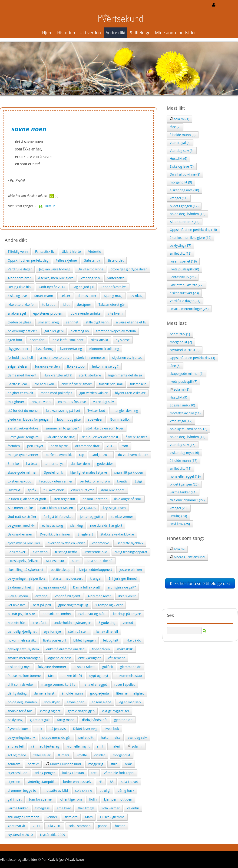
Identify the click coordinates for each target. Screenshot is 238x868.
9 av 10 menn (18, 596)
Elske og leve (17, 296)
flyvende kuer (18, 729)
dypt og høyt (99, 676)
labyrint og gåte (69, 419)
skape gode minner (22, 472)
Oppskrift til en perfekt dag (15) (193, 230)
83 (112, 782)
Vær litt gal (86, 808)
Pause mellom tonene (24, 676)
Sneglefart (85, 534)
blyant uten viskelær (130, 393)
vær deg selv (137, 737)
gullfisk (108, 667)
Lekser (65, 296)
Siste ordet (116, 260)
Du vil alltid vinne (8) (185, 174)
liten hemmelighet (130, 693)
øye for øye (52, 631)
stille (114, 764)
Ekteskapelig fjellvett (23, 561)
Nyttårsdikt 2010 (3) (185, 350)
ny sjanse (123, 340)
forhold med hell (20, 358)
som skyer (52, 702)
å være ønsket (136, 437)
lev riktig (136, 296)
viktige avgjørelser (116, 711)
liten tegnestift (64, 499)
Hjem (47, 33)
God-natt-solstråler (22, 517)
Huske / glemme (112, 817)
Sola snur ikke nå (99, 561)
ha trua (32, 464)
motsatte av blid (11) (185, 413)
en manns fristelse (72, 402)
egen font (15, 340)
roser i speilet (125, 684)
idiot (66, 304)
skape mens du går (57, 737)
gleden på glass (19, 322)
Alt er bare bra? (19, 278)
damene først (44, 693)
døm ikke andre (113, 490)
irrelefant (40, 623)
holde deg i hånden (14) (187, 437)
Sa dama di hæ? (20, 587)
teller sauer (42, 755)
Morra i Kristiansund (63, 764)
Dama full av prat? (87, 587)
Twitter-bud (96, 411)
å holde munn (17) (183, 461)
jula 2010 (54, 826)
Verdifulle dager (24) (185, 301)
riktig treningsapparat (131, 552)
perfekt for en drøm (95, 481)
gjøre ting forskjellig (73, 605)
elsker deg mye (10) (184, 190)
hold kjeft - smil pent (68, 340)
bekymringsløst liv (21, 737)
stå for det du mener (23, 411)
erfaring (41, 596)
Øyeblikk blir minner (55, 534)
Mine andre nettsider (175, 33)
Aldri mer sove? (99, 596)
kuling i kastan (73, 773)
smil (100, 746)
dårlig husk (126, 790)
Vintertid (95, 251)
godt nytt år (17, 826)
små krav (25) (180, 524)
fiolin (93, 799)
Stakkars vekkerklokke (117, 534)
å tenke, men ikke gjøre (56, 278)
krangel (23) (178, 508)
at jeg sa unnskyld (52, 587)
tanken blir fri (72, 676)
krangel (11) (178, 198)
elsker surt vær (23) (184, 293)
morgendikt (122, 755)
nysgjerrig (96, 764)
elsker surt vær (82, 490)
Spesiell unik (54, 472)
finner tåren (101, 649)
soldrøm (14, 764)
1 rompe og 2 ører (109, 605)
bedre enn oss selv (77, 782)
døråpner (84, 304)
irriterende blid (96, 552)
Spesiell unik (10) (182, 405)
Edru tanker (17, 552)
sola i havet (129, 782)
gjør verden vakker (94, 393)
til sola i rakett (84, 667)
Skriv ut (47, 206)
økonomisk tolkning (104, 349)
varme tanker (18, 808)
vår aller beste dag (61, 437)
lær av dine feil (107, 631)
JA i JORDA (88, 508)
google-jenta (100, 693)
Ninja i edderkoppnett (95, 570)
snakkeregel (17, 313)
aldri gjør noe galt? (122, 587)
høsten (120, 826)
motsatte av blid (56, 790)
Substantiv (92, 260)
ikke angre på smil (128, 499)
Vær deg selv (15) (182, 445)
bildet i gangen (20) (184, 484)
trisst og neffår (66, 552)
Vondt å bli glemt (68, 596)
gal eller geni (54, 331)
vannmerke (101, 543)
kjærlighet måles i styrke (89, 472)
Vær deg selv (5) (182, 151)
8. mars (63, 755)
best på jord (42, 605)
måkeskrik (125, 649)
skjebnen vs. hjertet (127, 358)
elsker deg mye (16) (184, 453)
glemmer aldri (131, 667)
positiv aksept (61, 570)
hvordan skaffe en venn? (66, 543)
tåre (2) (175, 127)
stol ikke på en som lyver (105, 428)
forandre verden (47, 366)
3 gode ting (107, 623)
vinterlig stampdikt (41, 782)
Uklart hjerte (71, 251)
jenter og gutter (92, 517)
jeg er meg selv (130, 702)
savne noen (76, 702)
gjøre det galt (40, 720)
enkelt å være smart (76, 384)
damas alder (87, 296)
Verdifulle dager (20, 269)
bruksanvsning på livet (63, 411)
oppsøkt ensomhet (57, 614)
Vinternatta (116, 278)
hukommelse (111, 737)
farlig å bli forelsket (58, 517)
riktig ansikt (100, 340)
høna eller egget (95, 684)
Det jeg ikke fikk (20, 287)
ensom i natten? (95, 499)
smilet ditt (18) (180, 253)
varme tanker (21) (183, 492)
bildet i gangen (85, 640)
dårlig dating (17, 693)
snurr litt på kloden (129, 472)
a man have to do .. (55, 358)
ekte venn (40, 552)
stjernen (14, 782)
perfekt (33, 764)
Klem (76, 561)
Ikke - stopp (76, 366)
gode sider (105, 464)
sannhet (72, 322)
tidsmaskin (138, 384)
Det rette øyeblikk (130, 543)
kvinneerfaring (71, 349)
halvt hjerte (59, 446)
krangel (96, 578)
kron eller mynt (78, 746)
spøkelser (95, 419)
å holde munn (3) (183, 135)
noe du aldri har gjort (106, 525)
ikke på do (134, 640)
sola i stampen (80, 826)
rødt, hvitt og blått (92, 614)
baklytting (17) (180, 245)
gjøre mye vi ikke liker (24, 543)
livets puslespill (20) (184, 269)
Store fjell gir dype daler (129, 269)
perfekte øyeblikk (59, 455)
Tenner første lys (114, 287)
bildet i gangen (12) (184, 206)
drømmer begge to (22, 790)
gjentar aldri (123, 720)
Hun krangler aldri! (58, 375)
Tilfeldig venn (18, 251)
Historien (66, 33)
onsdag (100, 755)
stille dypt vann (97, 322)
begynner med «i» (21, 525)
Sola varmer (111, 808)
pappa (103, 826)
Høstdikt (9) (178, 397)
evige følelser (18, 366)
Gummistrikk (120, 419)
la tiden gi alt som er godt (27, 499)
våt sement (116, 658)
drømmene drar (87, 446)
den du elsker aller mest (100, 437)
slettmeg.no (80, 331)
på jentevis (58, 729)
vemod (128, 623)
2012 (111, 446)
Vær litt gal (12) (181, 421)
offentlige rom (71, 799)
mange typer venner (23, 455)
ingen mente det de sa (125, 375)
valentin (133, 808)
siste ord (71, 817)
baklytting (15, 720)
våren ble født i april (119, 773)
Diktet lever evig (85, 729)
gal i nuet (15, 799)
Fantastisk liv (45, 251)
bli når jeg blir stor (21, 614)
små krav (64, 808)
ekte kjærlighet (90, 658)
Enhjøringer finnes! (123, 578)
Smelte (82, 755)
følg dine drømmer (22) (187, 500)
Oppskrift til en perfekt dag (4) (192, 358)
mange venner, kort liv (58, 684)
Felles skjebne (66, 260)
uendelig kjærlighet (22, 631)
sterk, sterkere (90, 375)
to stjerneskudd (20, 481)
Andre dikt (116, 33)
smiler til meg (49, 322)
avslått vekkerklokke (23, 428)
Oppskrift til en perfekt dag (28, 260)
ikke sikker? (127, 596)
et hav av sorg (53, 525)
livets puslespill (55, 640)
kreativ (122, 481)
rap (82, 455)
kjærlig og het (50, 711)
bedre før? (37, 340)
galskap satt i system (23, 649)
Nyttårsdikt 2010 (20, 835)
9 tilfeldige (140, 33)
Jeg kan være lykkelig (55, 269)
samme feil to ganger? (62, 428)
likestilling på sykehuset (26, 570)
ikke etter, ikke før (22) (187, 285)
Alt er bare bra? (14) (185, 222)
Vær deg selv (90, 278)
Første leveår (17, 384)
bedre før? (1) (180, 334)
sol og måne (17, 755)
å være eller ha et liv (131, 322)
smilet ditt (86, 737)
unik (39, 729)
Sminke (13, 464)
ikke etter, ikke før (21, 304)
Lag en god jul (83, 287)
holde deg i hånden (22, 702)
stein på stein (78, 631)
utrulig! (105, 790)
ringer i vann (41, 402)
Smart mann (44, 296)
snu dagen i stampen (23, 817)
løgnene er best (59, 658)
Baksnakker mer (20, 534)
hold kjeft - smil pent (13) (188, 429)
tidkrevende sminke (86, 313)
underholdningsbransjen (73, 623)
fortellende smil (111, 384)
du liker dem (80, 464)
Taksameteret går (112, 304)
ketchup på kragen (127, 614)
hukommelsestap (129, 676)
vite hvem (115, 313)
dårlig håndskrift (94, 720)
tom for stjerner (41, 799)
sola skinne (84, 790)
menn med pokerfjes (56, 393)
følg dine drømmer (52, 667)
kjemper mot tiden (118, 799)
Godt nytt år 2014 (52, 287)
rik (101, 782)
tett (94, 773)
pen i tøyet (35, 446)
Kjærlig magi (113, 296)
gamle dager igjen (81, 711)
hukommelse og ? (105, 366)
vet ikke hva (17, 605)
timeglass (43, 808)
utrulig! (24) (178, 516)
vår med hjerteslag (45, 746)
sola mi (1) (179, 119)
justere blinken (131, 570)
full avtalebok (54, 490)
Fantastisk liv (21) (183, 277)
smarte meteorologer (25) (189, 309)
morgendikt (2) (181, 342)
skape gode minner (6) (187, 374)
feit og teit (111, 640)
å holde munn (72, 693)
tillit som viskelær (21, 684)
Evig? (139, 481)
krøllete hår (16, 623)
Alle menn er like (20, 508)
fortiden (14, 446)
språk (32, 490)
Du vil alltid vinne (91, 269)
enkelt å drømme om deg (65, 649)
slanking (76, 525)
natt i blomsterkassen (57, 508)
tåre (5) (175, 366)
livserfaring (44, 349)
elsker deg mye (19, 667)
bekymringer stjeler (22, 331)
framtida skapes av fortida (116, 331)
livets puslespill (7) (183, 381)
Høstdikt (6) (178, 158)
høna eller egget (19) (185, 476)
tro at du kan (44, 384)
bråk (128, 764)
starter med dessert (68, 578)
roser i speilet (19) (183, 261)
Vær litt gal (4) (180, 143)
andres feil (16, 746)
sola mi (135, 746)
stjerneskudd (18, 773)
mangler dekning (125, 411)
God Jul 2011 (101, 455)
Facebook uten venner (56, 481)
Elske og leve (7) (182, 166)
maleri (115, 746)
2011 (36, 826)
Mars (89, 817)
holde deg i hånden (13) (187, 214)
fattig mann (66, 720)
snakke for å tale (20, 711)
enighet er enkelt (20, 393)
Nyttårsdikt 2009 (53, 835)
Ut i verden (90, 33)
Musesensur (55, 561)
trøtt (125, 446)
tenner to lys (54, 464)
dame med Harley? (22, 375)
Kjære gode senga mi (23, 437)
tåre (51, 676)
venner (52, 817)
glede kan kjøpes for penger (29, 419)
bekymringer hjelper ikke (26, 578)
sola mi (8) (179, 389)
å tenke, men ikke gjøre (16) (190, 238)
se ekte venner (122, 517)
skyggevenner (18, 349)
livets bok (112, 729)
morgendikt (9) (181, 182)
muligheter (16, 402)
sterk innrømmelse (91, 358)
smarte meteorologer (24, 658)
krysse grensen (114, 508)
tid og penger (45, 773)
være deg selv (104, 402)
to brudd (49, 304)
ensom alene (102, 702)
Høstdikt (14, 490)
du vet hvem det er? (133, 455)
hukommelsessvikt (22, 640)
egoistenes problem (48, 313)
